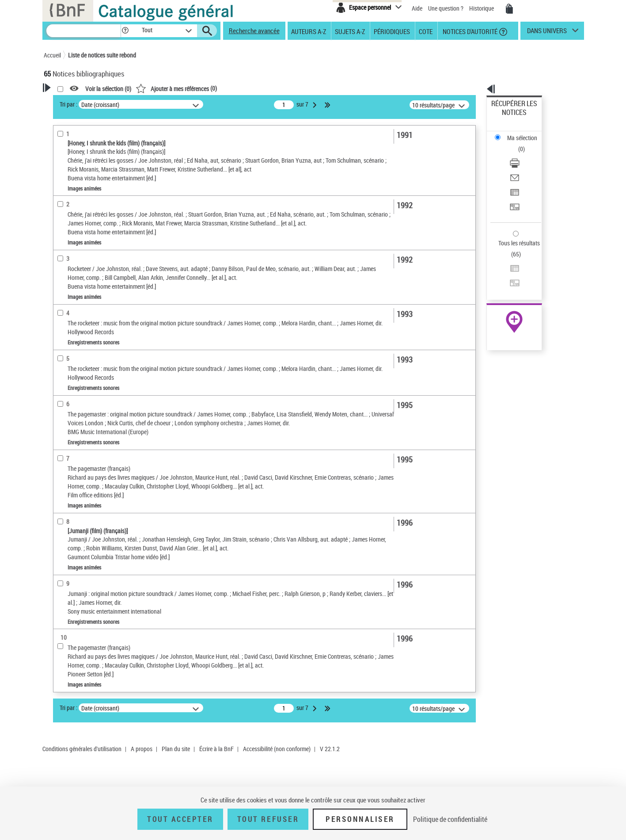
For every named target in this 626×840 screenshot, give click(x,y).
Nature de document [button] (80, 220)
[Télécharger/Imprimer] (526, 133)
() (290, 88)
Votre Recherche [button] (80, 103)
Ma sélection (508, 117)
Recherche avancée (254, 31)
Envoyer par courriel (517, 143)
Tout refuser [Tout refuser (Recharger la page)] (268, 819)
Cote (426, 31)
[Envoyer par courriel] (526, 144)
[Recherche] (83, 31)
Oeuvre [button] (62, 303)
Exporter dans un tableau (523, 154)
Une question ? (446, 8)
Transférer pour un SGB (521, 165)
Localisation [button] (69, 288)
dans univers (547, 33)
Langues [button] (64, 332)
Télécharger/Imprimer (518, 133)
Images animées (78, 234)
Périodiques (392, 31)
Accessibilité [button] (70, 206)
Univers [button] (63, 377)
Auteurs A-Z (309, 31)
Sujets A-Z (350, 31)
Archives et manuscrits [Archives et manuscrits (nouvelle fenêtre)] (506, 270)
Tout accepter (180, 819)
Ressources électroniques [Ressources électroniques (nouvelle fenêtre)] (510, 280)
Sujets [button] (61, 362)
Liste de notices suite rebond (102, 55)
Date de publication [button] (79, 347)
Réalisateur (72, 192)
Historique (482, 8)
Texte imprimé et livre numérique (95, 260)
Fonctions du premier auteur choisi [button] (91, 174)
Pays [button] (59, 392)
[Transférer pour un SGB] (526, 165)
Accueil (52, 55)
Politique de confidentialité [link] (450, 819)
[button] (125, 31)
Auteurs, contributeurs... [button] (86, 318)
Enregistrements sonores (86, 247)
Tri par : (182, 104)
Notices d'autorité (469, 31)
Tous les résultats (513, 189)
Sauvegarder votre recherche (99, 137)
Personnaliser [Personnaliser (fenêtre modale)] (360, 819)
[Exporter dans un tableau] (526, 154)
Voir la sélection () (222, 89)
